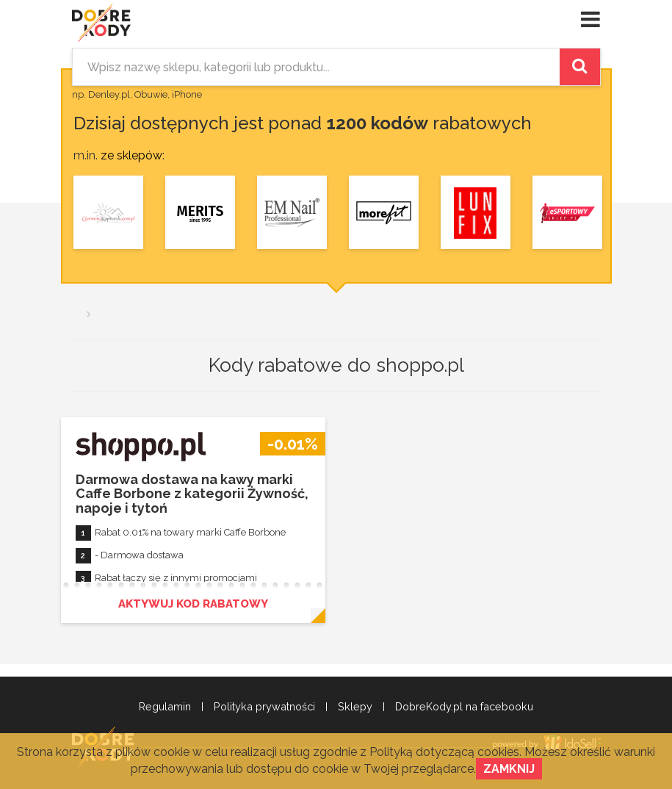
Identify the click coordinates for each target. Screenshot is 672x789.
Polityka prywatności (264, 707)
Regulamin (165, 707)
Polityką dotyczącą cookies (444, 752)
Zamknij (509, 769)
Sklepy (355, 707)
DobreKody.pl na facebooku (464, 707)
